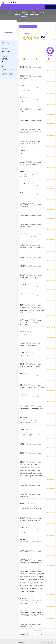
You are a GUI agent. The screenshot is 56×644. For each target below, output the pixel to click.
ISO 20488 (50, 56)
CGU (52, 643)
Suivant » (41, 634)
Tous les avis (5, 53)
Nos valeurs (46, 643)
